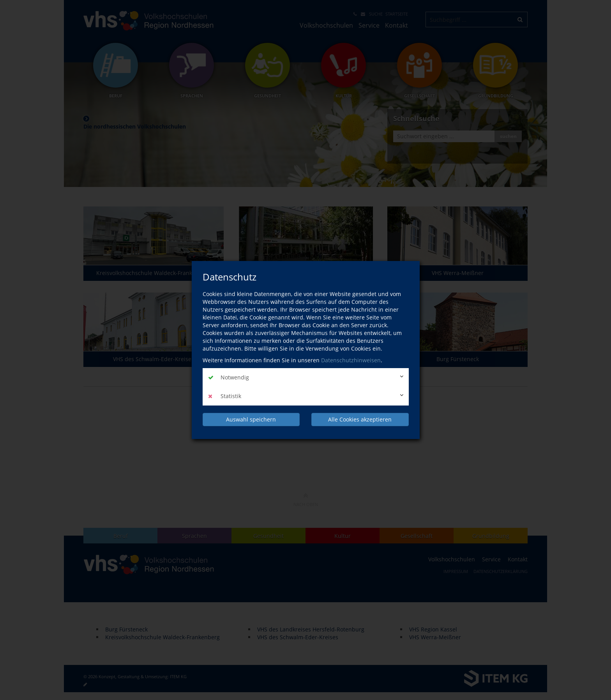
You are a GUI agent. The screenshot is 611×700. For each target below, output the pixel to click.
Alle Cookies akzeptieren (360, 419)
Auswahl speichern (251, 419)
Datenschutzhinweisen (351, 360)
